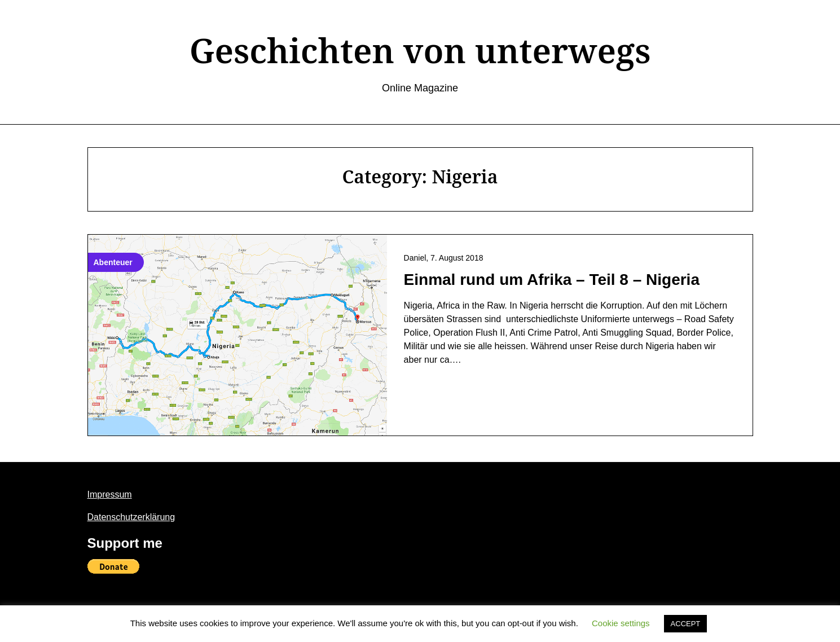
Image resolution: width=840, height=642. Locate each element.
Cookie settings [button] (621, 623)
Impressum (110, 494)
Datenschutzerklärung (131, 517)
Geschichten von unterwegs (420, 50)
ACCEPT (686, 624)
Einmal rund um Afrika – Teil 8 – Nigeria (552, 280)
